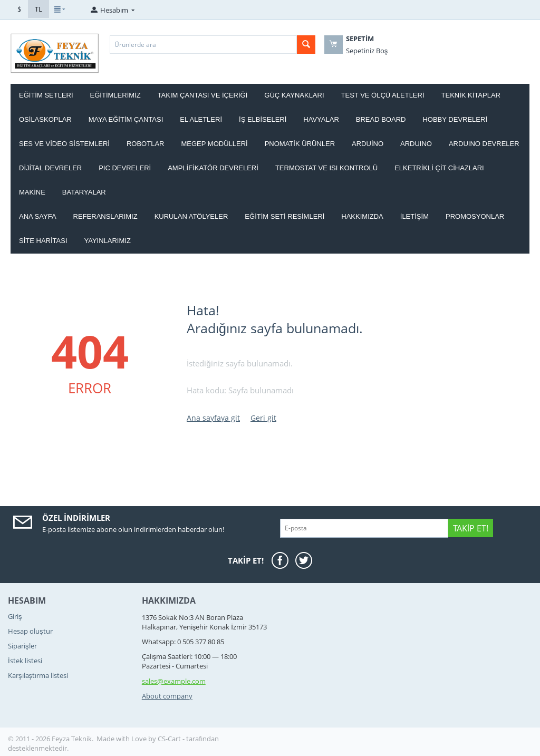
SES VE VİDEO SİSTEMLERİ (64, 144)
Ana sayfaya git (213, 418)
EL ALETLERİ (201, 119)
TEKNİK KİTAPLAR (471, 95)
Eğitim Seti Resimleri (285, 216)
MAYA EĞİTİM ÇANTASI (126, 119)
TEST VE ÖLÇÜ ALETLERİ (383, 95)
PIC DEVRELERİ (125, 168)
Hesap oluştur (30, 631)
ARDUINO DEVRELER (484, 144)
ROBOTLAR (146, 144)
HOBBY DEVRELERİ (455, 119)
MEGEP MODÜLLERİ (214, 144)
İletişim (414, 216)
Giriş (15, 616)
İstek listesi (25, 661)
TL (38, 9)
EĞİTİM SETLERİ (46, 95)
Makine (32, 192)
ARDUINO (416, 144)
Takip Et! (471, 528)
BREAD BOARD (381, 119)
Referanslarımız (105, 216)
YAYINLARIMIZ (108, 241)
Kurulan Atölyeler (191, 216)
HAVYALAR (321, 119)
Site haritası (43, 241)
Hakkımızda (362, 216)
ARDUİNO (368, 144)
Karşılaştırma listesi (38, 675)
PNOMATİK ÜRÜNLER (300, 144)
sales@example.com (174, 681)
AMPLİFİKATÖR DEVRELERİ (213, 168)
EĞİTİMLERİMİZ (115, 95)
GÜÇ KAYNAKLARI (294, 95)
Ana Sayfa (38, 216)
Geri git (263, 418)
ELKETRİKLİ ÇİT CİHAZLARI (439, 168)
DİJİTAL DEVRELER (50, 168)
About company (167, 696)
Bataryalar (84, 192)
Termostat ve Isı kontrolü (326, 168)
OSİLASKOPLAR (45, 119)
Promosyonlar (475, 216)
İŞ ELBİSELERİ (263, 119)
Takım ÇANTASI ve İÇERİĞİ (203, 95)
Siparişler (22, 646)
